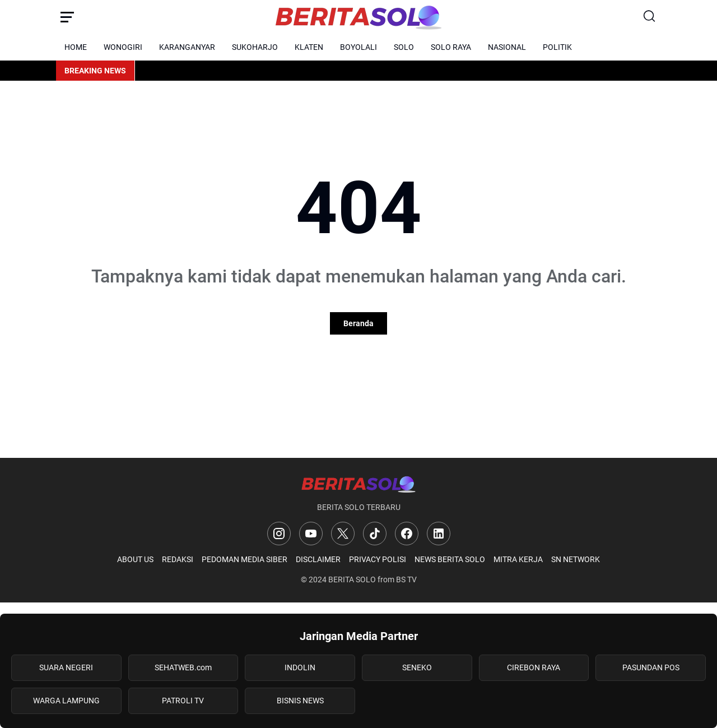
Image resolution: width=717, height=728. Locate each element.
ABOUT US (135, 559)
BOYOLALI (358, 47)
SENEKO (417, 667)
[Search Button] (650, 17)
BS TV (406, 579)
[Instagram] (279, 534)
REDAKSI (178, 559)
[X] (343, 534)
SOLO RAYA (451, 47)
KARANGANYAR (187, 47)
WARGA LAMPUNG (66, 701)
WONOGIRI (123, 47)
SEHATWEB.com (183, 667)
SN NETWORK (576, 559)
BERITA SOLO (352, 579)
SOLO (404, 47)
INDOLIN (300, 667)
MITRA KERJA (518, 559)
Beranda (358, 323)
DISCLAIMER (318, 559)
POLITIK (557, 47)
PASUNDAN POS (651, 667)
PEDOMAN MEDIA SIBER (245, 559)
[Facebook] (407, 534)
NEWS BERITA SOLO (450, 559)
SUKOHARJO (255, 47)
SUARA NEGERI (66, 667)
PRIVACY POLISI (378, 559)
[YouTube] (311, 534)
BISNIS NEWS (300, 701)
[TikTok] (375, 534)
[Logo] (358, 484)
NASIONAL (507, 47)
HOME (76, 47)
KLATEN (309, 47)
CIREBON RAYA (534, 667)
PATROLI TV (183, 701)
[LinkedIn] (439, 534)
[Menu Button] (67, 17)
